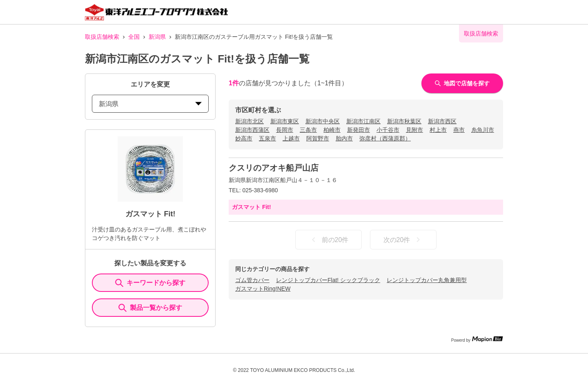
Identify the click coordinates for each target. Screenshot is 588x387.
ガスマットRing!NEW (263, 289)
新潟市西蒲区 (252, 130)
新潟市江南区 (363, 121)
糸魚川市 (483, 130)
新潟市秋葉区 (404, 121)
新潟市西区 (442, 121)
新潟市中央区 (323, 121)
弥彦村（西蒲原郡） (385, 138)
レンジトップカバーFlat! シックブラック (328, 280)
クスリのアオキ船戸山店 (274, 168)
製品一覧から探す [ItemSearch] (150, 308)
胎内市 (344, 138)
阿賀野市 (318, 138)
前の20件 (329, 240)
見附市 (414, 130)
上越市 (291, 138)
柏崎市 (332, 130)
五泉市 (267, 138)
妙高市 (244, 138)
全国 (134, 37)
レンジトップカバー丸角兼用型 (427, 280)
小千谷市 (388, 130)
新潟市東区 (285, 121)
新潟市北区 (249, 121)
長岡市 (285, 130)
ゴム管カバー (252, 280)
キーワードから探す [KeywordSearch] (150, 283)
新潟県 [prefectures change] (150, 104)
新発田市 (359, 130)
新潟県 (157, 37)
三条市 (308, 130)
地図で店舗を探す (462, 83)
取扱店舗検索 (102, 37)
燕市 (459, 130)
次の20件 (403, 240)
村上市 (438, 130)
